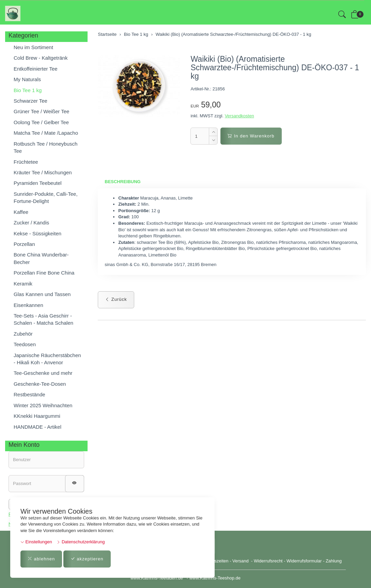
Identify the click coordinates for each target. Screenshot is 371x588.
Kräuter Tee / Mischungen (43, 172)
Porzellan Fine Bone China (44, 273)
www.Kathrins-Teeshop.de (215, 578)
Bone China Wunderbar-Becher (41, 258)
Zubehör (23, 334)
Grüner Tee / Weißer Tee (41, 111)
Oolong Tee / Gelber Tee (41, 122)
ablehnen (41, 559)
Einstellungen (36, 542)
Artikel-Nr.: (201, 89)
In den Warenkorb (251, 136)
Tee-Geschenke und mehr (43, 373)
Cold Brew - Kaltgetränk (41, 58)
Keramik (23, 284)
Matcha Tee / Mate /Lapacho (46, 133)
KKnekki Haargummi (37, 416)
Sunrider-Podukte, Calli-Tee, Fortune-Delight (46, 197)
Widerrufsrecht (268, 561)
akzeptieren (87, 559)
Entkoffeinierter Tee (36, 69)
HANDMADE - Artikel (37, 427)
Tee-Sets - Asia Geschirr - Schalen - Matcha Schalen (43, 319)
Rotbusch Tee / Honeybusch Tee (45, 147)
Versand (241, 561)
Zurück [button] (116, 299)
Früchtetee (26, 162)
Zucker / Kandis (31, 223)
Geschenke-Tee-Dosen (40, 384)
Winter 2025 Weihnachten (43, 405)
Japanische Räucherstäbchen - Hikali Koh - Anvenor (47, 359)
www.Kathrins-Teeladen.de (157, 578)
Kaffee (21, 212)
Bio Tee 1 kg (28, 90)
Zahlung (334, 561)
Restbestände (29, 394)
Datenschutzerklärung (81, 542)
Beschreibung (122, 182)
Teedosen (25, 344)
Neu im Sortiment (33, 47)
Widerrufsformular (304, 561)
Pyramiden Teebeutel (38, 183)
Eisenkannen (28, 305)
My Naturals (27, 79)
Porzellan (24, 244)
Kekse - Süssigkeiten (37, 233)
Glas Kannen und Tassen (42, 294)
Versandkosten (239, 116)
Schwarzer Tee (30, 101)
